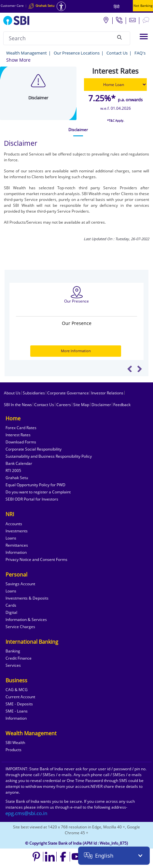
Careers (64, 405)
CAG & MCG (17, 690)
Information (16, 552)
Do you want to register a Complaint (38, 492)
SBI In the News (18, 405)
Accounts (14, 524)
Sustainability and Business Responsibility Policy (49, 456)
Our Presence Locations (77, 53)
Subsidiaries (34, 393)
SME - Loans (17, 711)
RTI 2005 (13, 471)
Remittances (17, 545)
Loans (11, 538)
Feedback (122, 405)
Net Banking (143, 6)
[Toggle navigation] (144, 37)
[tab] (78, 130)
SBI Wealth (15, 743)
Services (13, 665)
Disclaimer (101, 405)
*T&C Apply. (116, 121)
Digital (11, 612)
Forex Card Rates (21, 428)
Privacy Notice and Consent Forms (36, 559)
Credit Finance (19, 658)
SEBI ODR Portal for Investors (32, 499)
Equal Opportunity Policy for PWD (35, 485)
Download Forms (21, 442)
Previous (130, 369)
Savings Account (20, 584)
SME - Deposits (19, 704)
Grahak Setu (17, 478)
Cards (11, 605)
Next (139, 369)
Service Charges (20, 627)
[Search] (119, 37)
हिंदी (117, 7)
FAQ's (140, 53)
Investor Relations (107, 393)
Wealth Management (27, 53)
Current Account (20, 697)
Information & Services (26, 620)
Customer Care (12, 6)
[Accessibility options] (61, 6)
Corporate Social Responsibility (34, 449)
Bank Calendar (19, 463)
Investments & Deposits (27, 598)
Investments (17, 531)
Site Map (81, 405)
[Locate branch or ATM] (106, 20)
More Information (76, 351)
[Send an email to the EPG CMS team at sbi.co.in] (27, 813)
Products (14, 750)
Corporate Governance (68, 393)
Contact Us (117, 53)
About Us (12, 393)
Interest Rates (18, 435)
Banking (13, 651)
